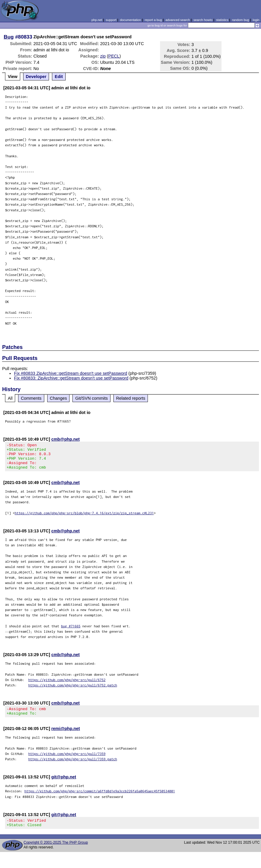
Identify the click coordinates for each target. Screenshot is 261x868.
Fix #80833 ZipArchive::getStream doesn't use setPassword (71, 373)
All (10, 398)
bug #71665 (71, 631)
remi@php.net (66, 736)
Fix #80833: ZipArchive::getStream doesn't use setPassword (71, 378)
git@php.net (64, 784)
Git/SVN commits (91, 398)
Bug (9, 37)
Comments (31, 398)
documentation (130, 20)
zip (103, 56)
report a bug (153, 20)
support (111, 20)
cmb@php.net (66, 439)
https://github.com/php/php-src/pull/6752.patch (73, 690)
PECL (114, 56)
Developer (36, 77)
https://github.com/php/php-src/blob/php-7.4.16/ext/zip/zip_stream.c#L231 (84, 518)
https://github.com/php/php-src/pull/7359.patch (73, 766)
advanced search (178, 20)
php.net (97, 20)
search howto (203, 20)
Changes (58, 398)
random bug (241, 20)
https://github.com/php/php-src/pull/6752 (67, 685)
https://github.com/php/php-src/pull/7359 (67, 761)
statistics (222, 20)
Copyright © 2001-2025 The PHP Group (56, 851)
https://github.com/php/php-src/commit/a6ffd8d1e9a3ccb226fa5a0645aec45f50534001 (100, 798)
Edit (59, 77)
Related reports (131, 398)
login (256, 20)
